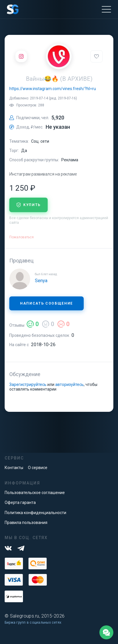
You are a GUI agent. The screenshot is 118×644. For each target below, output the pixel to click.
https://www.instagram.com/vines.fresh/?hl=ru (53, 89)
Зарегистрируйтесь (28, 384)
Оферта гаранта (20, 502)
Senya (41, 281)
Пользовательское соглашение (35, 493)
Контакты (14, 468)
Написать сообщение (47, 303)
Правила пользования (26, 523)
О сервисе (38, 468)
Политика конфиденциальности (35, 513)
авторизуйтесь (69, 384)
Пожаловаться (22, 237)
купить (28, 205)
